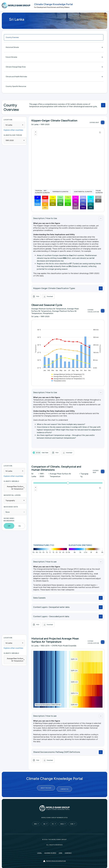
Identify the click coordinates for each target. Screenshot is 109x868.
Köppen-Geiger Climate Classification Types (54, 288)
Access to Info (50, 851)
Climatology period (13, 135)
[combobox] (14, 125)
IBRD (35, 822)
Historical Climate (54, 47)
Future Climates (54, 57)
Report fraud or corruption (54, 859)
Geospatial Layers (12, 495)
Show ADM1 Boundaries (9, 519)
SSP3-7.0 (74, 693)
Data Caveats (39, 598)
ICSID (72, 822)
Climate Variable (11, 481)
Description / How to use (45, 562)
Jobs (60, 851)
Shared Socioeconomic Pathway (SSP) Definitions (57, 752)
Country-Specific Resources (16, 86)
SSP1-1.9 (74, 659)
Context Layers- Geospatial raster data (51, 607)
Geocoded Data (11, 507)
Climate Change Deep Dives (54, 67)
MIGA (62, 822)
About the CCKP (46, 788)
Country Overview (12, 37)
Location (8, 120)
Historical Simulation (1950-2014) (48, 705)
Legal (39, 851)
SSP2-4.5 (74, 682)
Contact (68, 851)
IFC (53, 822)
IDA (44, 822)
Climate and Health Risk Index (54, 77)
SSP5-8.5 (74, 705)
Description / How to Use (45, 218)
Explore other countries (13, 130)
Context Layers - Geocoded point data (51, 616)
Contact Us (64, 788)
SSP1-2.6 (74, 671)
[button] (48, 296)
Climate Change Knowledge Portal (53, 4)
